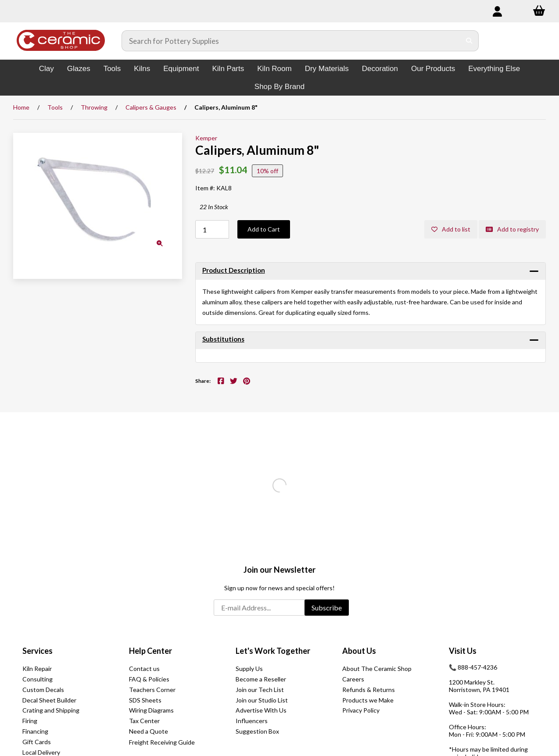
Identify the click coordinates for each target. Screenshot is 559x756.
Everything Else (494, 69)
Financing (35, 731)
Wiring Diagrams (151, 710)
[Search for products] (291, 41)
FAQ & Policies (149, 679)
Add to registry (512, 229)
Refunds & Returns (369, 690)
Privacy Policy (361, 710)
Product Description (234, 270)
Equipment (181, 69)
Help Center (150, 651)
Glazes (79, 69)
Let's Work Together (273, 651)
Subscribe (327, 608)
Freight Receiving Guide (162, 742)
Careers (353, 679)
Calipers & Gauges (151, 107)
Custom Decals (43, 690)
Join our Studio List (262, 700)
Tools (112, 69)
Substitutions (223, 339)
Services (38, 651)
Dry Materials (327, 69)
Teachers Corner (152, 690)
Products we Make (368, 700)
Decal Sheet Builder (49, 700)
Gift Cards (37, 742)
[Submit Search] (469, 41)
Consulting (38, 679)
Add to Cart (264, 229)
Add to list (451, 229)
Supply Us (249, 669)
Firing (30, 721)
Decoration (380, 69)
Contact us (144, 669)
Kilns (142, 69)
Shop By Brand (279, 87)
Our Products (433, 69)
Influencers (252, 721)
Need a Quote (149, 731)
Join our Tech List (260, 690)
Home (21, 107)
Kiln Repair (37, 669)
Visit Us (463, 651)
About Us (359, 651)
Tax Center (144, 721)
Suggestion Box (257, 731)
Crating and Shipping (51, 710)
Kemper (206, 138)
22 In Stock (214, 207)
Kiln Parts (228, 69)
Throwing (94, 107)
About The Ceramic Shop (377, 669)
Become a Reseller (261, 679)
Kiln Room (274, 69)
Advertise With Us (261, 710)
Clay (47, 69)
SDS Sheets (145, 700)
